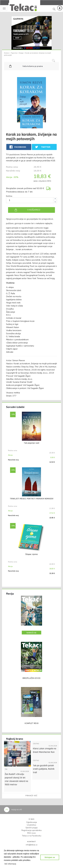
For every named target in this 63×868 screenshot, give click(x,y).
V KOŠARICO (34, 210)
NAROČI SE (31, 633)
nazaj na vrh (13, 810)
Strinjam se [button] (50, 857)
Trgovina (14, 53)
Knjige (21, 53)
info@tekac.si (32, 845)
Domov (7, 53)
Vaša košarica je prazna (33, 66)
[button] (10, 864)
